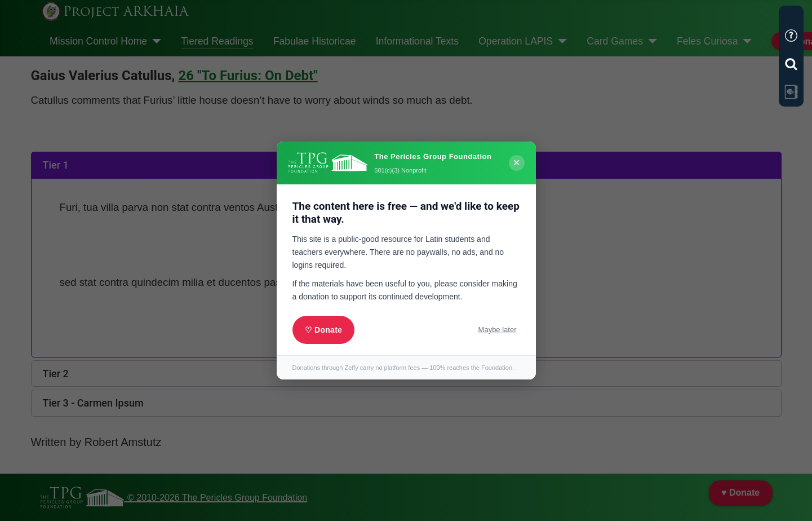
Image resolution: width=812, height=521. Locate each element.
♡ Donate (324, 330)
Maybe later (498, 330)
